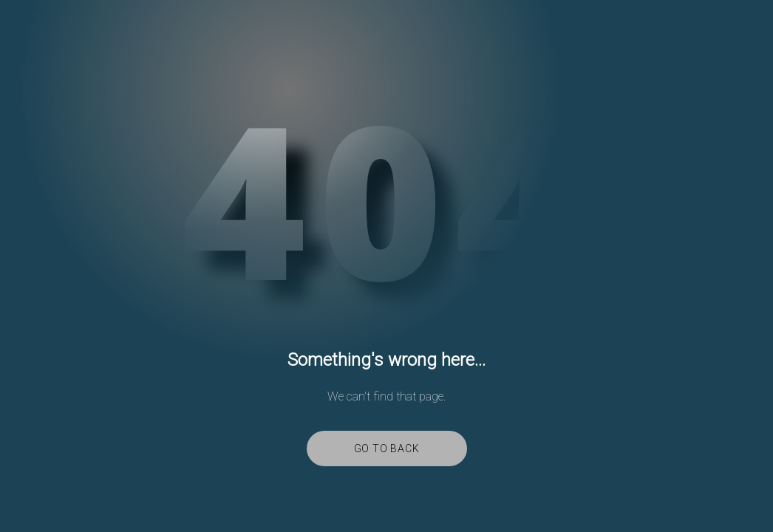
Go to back (387, 449)
